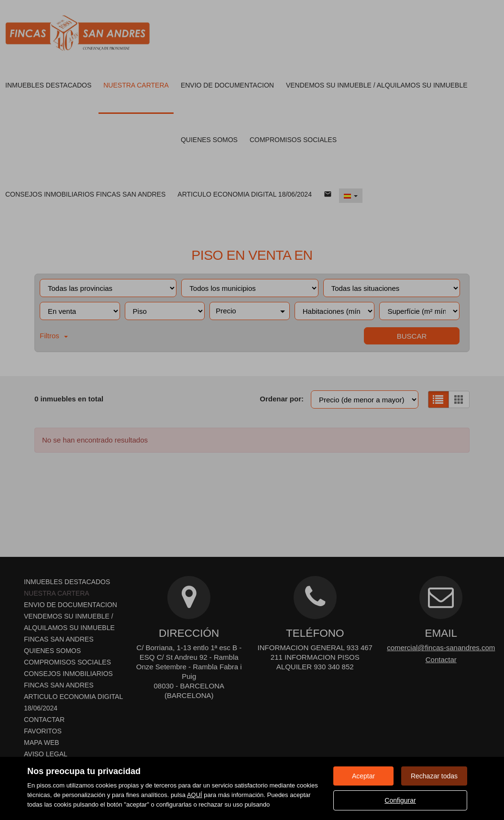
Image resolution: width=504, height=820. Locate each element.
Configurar (400, 800)
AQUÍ (195, 795)
